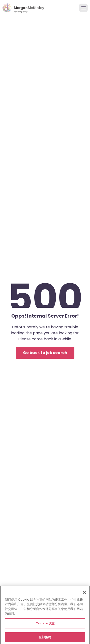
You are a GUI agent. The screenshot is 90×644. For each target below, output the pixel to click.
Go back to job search (45, 353)
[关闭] (84, 595)
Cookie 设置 (45, 626)
